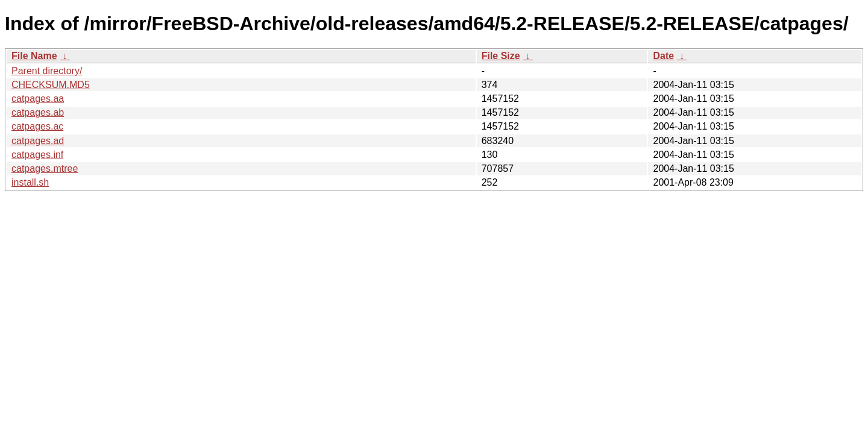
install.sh (30, 182)
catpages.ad (38, 141)
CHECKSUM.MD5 (51, 85)
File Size (501, 56)
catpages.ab (38, 112)
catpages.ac (37, 126)
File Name (34, 56)
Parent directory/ (47, 71)
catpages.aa (38, 99)
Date (663, 56)
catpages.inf (37, 155)
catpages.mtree (45, 168)
